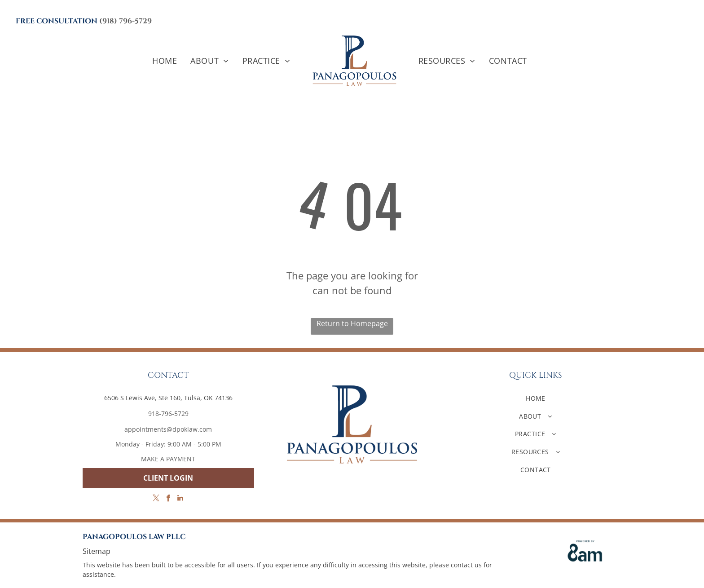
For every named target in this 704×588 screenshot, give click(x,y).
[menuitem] (165, 61)
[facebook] (168, 499)
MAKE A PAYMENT (168, 459)
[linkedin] (180, 499)
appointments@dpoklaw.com (168, 429)
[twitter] (156, 499)
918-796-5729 (168, 413)
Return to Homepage (352, 323)
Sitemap (97, 551)
